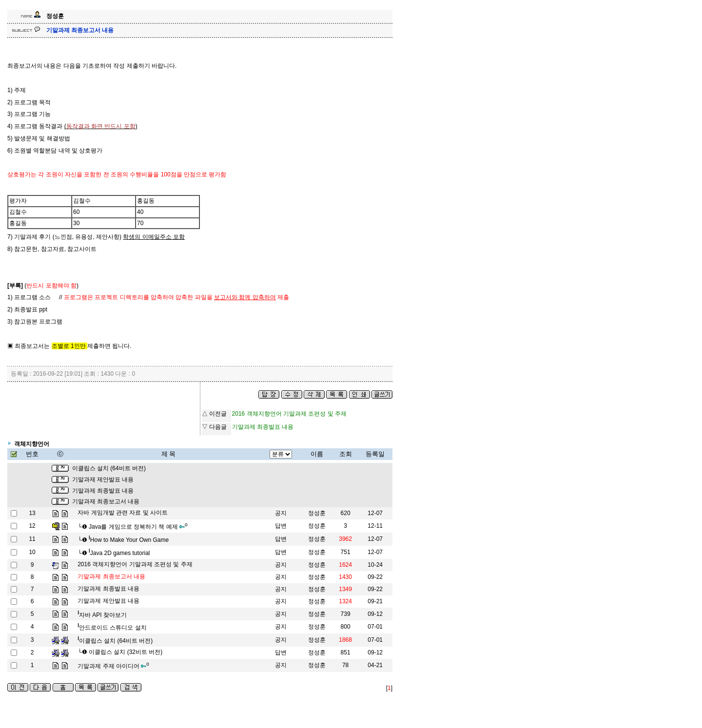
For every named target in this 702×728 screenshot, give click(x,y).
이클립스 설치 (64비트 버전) (109, 468)
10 (32, 552)
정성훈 (317, 513)
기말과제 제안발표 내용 (103, 479)
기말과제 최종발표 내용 (103, 491)
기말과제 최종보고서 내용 (106, 501)
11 (32, 539)
